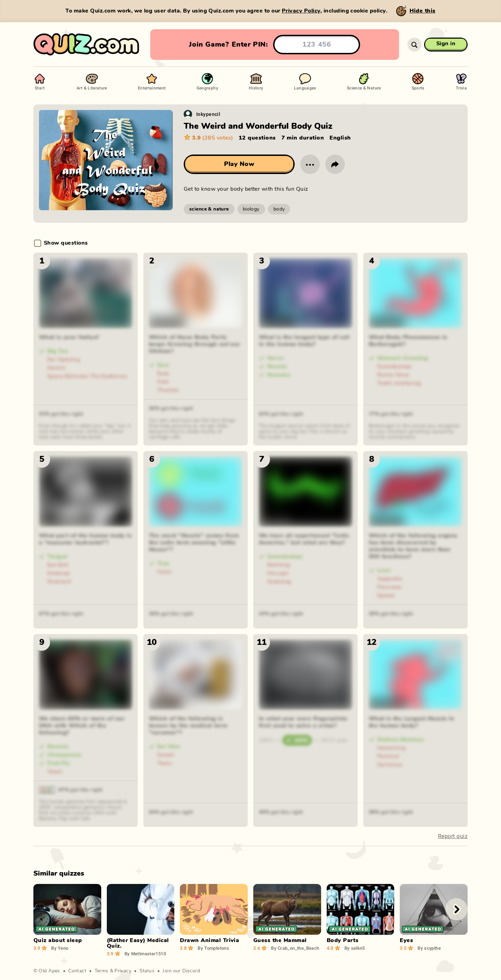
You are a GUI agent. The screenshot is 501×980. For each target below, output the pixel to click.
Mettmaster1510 (145, 954)
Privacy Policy (301, 11)
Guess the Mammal (280, 940)
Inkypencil (208, 114)
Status (147, 971)
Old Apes (49, 971)
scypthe (429, 948)
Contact (77, 971)
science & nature (209, 209)
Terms (102, 971)
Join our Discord (181, 971)
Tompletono (213, 948)
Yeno (60, 948)
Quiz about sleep (58, 940)
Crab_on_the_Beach (295, 948)
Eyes (406, 940)
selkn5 (355, 948)
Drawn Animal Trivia (209, 940)
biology (251, 209)
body (279, 209)
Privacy (123, 971)
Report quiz (453, 836)
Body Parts (343, 940)
